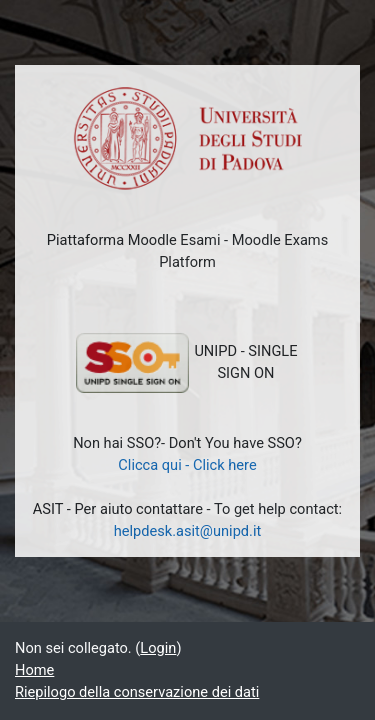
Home (34, 670)
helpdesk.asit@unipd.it (188, 531)
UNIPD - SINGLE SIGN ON (186, 363)
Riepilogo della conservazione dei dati (137, 692)
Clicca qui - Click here (187, 465)
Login (158, 648)
